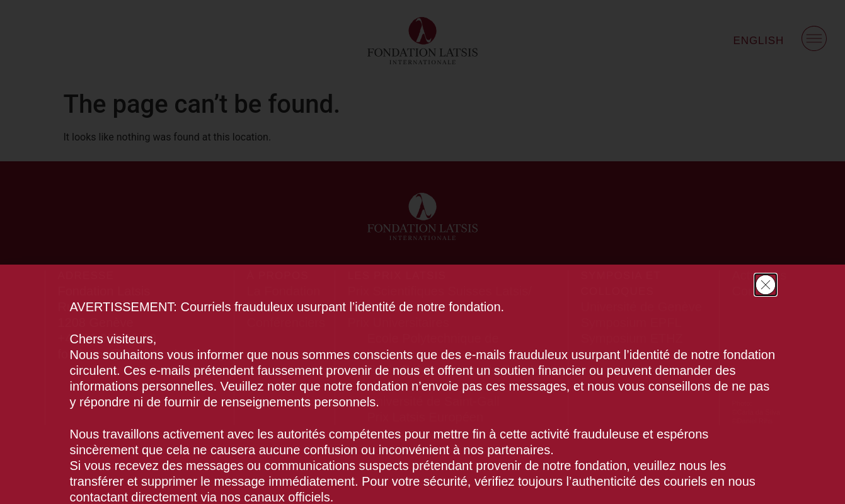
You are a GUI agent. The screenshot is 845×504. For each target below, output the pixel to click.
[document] (422, 252)
